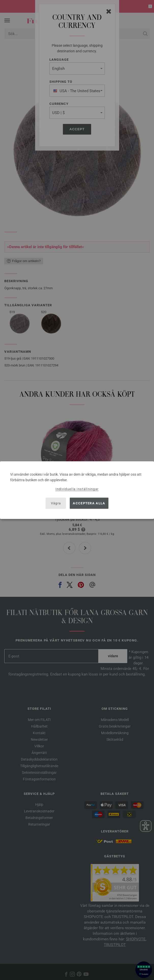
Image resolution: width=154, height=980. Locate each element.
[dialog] (77, 490)
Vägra (56, 503)
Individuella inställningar (77, 489)
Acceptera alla (89, 503)
